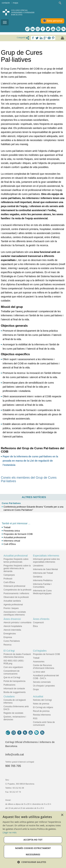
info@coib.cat (15, 755)
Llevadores (38, 566)
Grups (36, 689)
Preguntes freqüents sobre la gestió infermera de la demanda (17, 568)
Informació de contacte (14, 689)
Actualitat (38, 696)
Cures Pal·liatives (11, 503)
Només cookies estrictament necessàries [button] (33, 851)
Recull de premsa (41, 711)
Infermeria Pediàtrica (43, 580)
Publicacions (9, 685)
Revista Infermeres (42, 715)
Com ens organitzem (13, 667)
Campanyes (9, 575)
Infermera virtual (12, 541)
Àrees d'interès (41, 619)
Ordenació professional (14, 586)
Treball (7, 527)
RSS (35, 718)
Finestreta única (12, 531)
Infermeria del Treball (43, 573)
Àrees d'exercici (12, 619)
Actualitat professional (15, 537)
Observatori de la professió (16, 597)
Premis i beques (11, 608)
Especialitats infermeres (46, 556)
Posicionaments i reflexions (16, 593)
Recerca (7, 645)
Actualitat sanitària (12, 601)
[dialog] (33, 840)
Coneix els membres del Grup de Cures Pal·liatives (29, 479)
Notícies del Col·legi (42, 700)
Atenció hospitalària (13, 626)
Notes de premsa (41, 704)
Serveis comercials (42, 682)
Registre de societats (13, 713)
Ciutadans (9, 696)
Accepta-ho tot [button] (33, 840)
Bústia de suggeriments (15, 692)
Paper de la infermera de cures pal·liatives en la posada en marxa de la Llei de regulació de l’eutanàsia (30, 461)
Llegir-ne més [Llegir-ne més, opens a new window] (10, 833)
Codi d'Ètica (10, 544)
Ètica (35, 626)
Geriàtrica (38, 577)
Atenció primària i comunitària (17, 623)
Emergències (10, 634)
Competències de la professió (17, 590)
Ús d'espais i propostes (44, 686)
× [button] (62, 815)
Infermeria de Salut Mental (45, 569)
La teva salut (39, 672)
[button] (33, 862)
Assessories (39, 662)
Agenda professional (13, 605)
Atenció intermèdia (12, 630)
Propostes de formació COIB (18, 534)
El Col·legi (9, 651)
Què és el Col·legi (12, 677)
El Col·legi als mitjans (43, 707)
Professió (8, 579)
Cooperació (38, 623)
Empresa (8, 637)
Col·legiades (40, 651)
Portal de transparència (14, 681)
